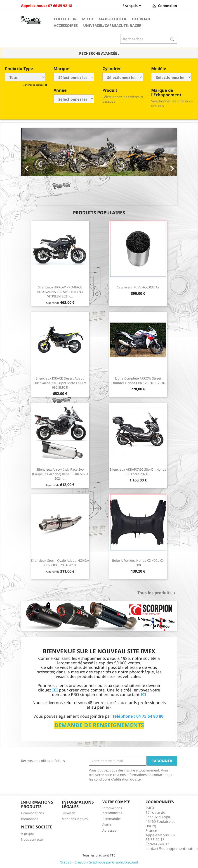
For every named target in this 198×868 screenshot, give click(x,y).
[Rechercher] (149, 39)
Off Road (141, 19)
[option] (99, 166)
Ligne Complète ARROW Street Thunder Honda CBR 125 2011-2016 (138, 381)
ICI (143, 694)
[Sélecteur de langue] (133, 6)
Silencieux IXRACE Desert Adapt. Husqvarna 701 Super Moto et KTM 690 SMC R (60, 383)
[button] (33, 166)
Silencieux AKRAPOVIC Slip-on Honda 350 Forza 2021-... (138, 472)
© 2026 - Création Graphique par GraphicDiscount (99, 862)
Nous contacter (33, 839)
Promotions (30, 819)
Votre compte (116, 802)
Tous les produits (157, 593)
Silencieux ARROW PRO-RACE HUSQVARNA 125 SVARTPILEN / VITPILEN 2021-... (60, 292)
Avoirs (107, 824)
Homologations (32, 813)
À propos (28, 834)
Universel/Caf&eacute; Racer (112, 26)
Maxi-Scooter (113, 19)
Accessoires (66, 26)
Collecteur (65, 19)
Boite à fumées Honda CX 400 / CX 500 (138, 563)
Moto (88, 19)
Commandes (112, 819)
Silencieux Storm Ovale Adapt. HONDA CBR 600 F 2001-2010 (60, 563)
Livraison (68, 813)
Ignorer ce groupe (34, 85)
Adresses (109, 830)
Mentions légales (75, 819)
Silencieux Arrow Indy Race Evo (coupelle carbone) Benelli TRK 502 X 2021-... (60, 474)
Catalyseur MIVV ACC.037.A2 (138, 287)
